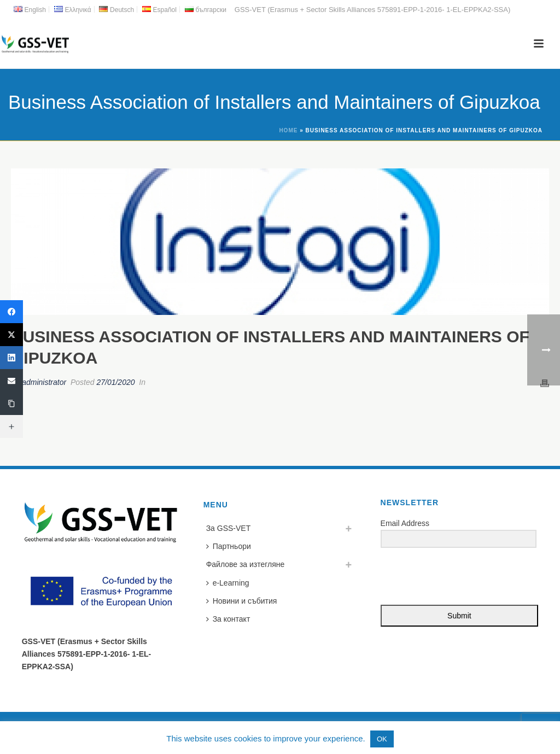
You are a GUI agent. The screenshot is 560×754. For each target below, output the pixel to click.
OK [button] (382, 739)
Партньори (229, 546)
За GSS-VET (229, 528)
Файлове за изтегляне (246, 564)
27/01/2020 (115, 382)
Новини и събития (242, 601)
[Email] (11, 381)
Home (288, 130)
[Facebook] (11, 312)
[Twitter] (11, 335)
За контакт (228, 619)
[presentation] (448, 577)
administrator (44, 382)
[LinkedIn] (11, 358)
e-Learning (228, 583)
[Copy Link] (11, 404)
